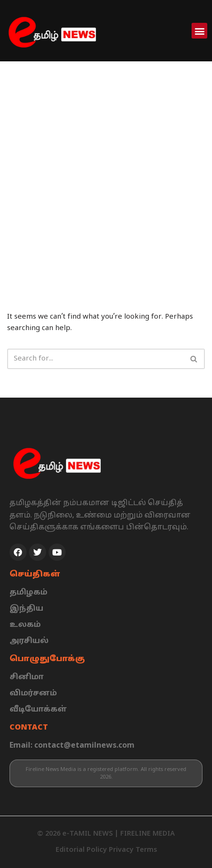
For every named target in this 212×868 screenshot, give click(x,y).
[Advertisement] (106, 172)
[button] (199, 31)
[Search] (95, 359)
